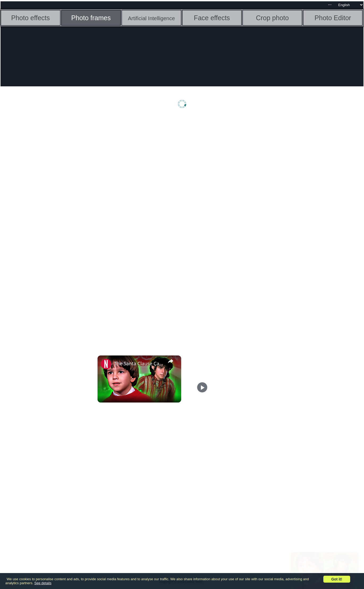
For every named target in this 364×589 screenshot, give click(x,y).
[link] (106, 364)
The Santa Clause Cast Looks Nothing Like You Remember (139, 363)
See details (43, 583)
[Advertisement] (42, 201)
